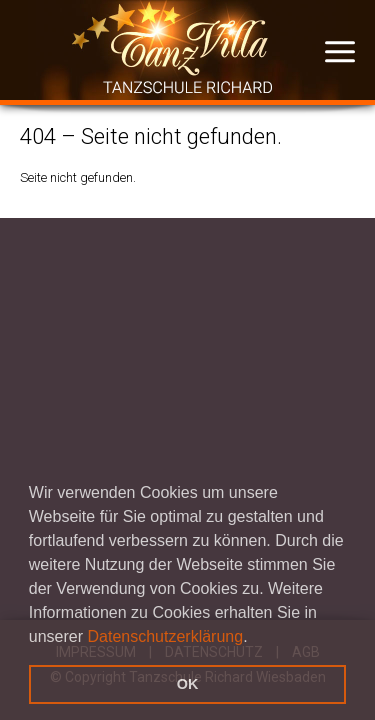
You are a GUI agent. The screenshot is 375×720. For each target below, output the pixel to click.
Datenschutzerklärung (166, 636)
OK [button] (188, 684)
